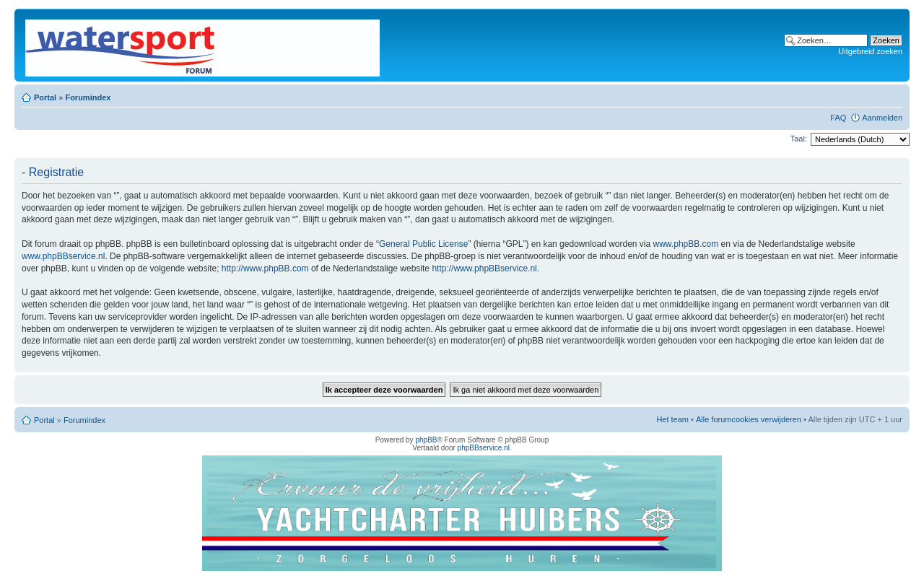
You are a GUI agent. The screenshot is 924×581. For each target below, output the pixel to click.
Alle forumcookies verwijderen (749, 419)
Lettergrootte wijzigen (892, 95)
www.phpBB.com (686, 244)
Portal (45, 97)
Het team (672, 419)
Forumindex (88, 97)
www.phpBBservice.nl (63, 256)
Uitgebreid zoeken (870, 51)
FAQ (838, 118)
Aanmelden (882, 118)
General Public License (423, 244)
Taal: (799, 139)
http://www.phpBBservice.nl (484, 268)
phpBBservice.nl (484, 448)
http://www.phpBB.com (265, 268)
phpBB (426, 440)
